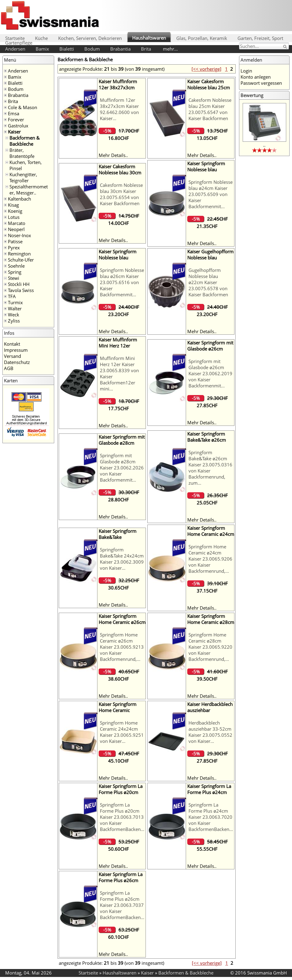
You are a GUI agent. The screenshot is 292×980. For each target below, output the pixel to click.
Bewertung (252, 95)
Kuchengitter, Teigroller (23, 177)
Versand (12, 356)
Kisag (13, 205)
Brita (146, 49)
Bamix (42, 49)
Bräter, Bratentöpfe (22, 153)
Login (246, 71)
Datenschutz (17, 362)
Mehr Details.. (113, 155)
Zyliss (14, 321)
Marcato (17, 223)
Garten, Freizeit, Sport (260, 38)
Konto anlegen (256, 77)
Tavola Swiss (21, 290)
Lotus (14, 217)
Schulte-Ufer (21, 260)
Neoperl (16, 229)
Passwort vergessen (261, 83)
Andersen (15, 49)
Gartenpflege (19, 43)
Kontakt (12, 344)
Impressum (16, 350)
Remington (19, 254)
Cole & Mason (23, 107)
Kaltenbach (19, 199)
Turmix (15, 302)
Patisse (15, 241)
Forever (16, 119)
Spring (15, 272)
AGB (9, 368)
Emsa (14, 113)
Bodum (92, 49)
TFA (12, 296)
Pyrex (14, 248)
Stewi (14, 278)
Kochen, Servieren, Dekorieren (90, 38)
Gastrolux (18, 126)
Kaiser (14, 132)
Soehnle (16, 266)
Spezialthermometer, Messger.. (29, 190)
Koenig (15, 211)
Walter (15, 308)
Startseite (15, 38)
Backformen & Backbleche (25, 141)
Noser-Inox (19, 235)
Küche (41, 38)
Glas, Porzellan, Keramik (202, 38)
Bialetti (67, 49)
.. (264, 145)
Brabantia (120, 49)
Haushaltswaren (149, 38)
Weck (14, 315)
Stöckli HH (19, 284)
